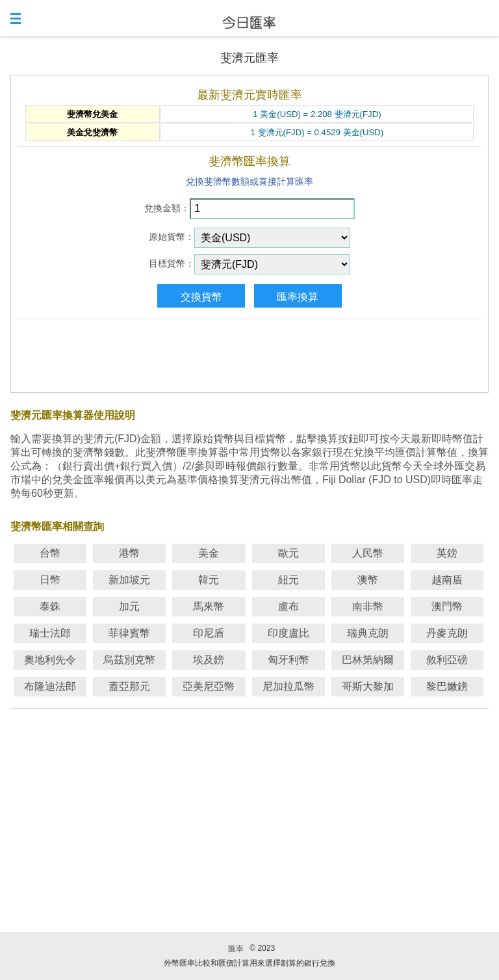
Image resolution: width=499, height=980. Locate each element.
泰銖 (50, 606)
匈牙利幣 (288, 660)
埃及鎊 (209, 660)
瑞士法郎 (50, 633)
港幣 (129, 553)
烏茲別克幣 (129, 660)
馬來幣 (209, 606)
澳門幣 (447, 606)
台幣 (50, 553)
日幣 (50, 580)
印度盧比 (288, 633)
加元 (129, 606)
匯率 (236, 949)
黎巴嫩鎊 (447, 686)
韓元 (209, 580)
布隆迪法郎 (50, 686)
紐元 (288, 580)
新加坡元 (129, 580)
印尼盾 (209, 633)
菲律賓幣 (129, 633)
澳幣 (368, 580)
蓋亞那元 (129, 686)
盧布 (288, 606)
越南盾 (447, 580)
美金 (209, 553)
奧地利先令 (50, 660)
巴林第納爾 (368, 660)
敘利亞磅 (447, 660)
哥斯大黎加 (368, 686)
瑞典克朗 (368, 633)
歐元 (288, 553)
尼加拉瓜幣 (288, 686)
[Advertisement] (249, 353)
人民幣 (368, 553)
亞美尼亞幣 (209, 686)
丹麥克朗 (447, 633)
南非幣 (368, 606)
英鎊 (447, 553)
